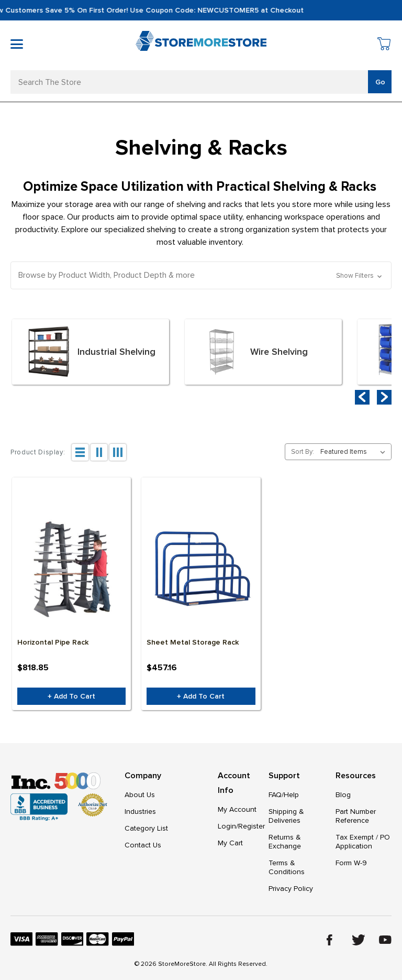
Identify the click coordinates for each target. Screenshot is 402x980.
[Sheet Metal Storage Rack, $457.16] (201, 569)
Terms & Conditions (287, 867)
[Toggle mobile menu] (17, 44)
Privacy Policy (291, 889)
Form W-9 (351, 863)
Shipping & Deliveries (286, 816)
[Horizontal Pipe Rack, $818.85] (71, 569)
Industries (140, 812)
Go (380, 82)
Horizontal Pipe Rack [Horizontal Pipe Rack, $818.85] (53, 642)
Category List (146, 828)
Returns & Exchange (285, 842)
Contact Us (143, 845)
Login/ (228, 826)
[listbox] (355, 452)
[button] (201, 275)
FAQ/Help (284, 795)
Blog (343, 795)
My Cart (230, 843)
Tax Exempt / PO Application (363, 842)
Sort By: (303, 452)
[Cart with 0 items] (384, 45)
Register (252, 826)
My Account (237, 809)
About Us (140, 795)
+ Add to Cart (71, 696)
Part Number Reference (356, 816)
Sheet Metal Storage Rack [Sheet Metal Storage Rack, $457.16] (193, 642)
